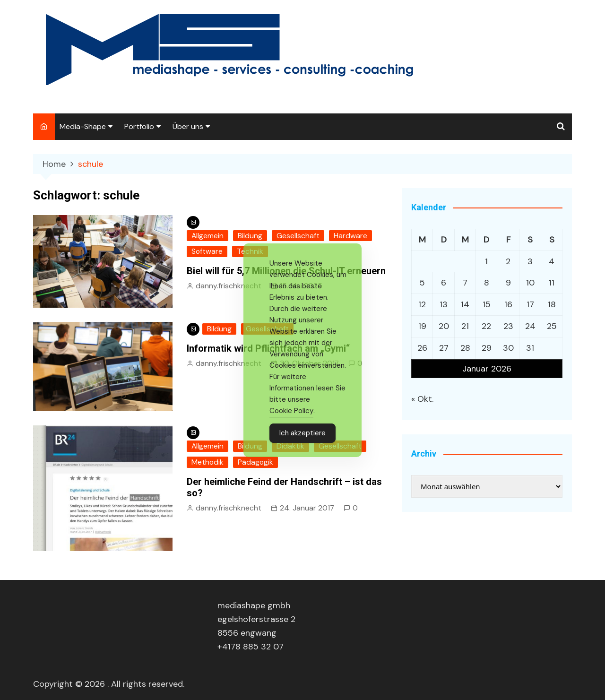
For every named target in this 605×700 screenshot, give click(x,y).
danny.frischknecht (229, 286)
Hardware (350, 236)
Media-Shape (83, 126)
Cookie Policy (291, 411)
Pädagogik (255, 462)
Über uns (188, 126)
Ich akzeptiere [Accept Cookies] (302, 433)
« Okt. (422, 399)
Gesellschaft (298, 236)
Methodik (207, 462)
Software (207, 251)
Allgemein (207, 236)
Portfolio (139, 126)
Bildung (250, 236)
